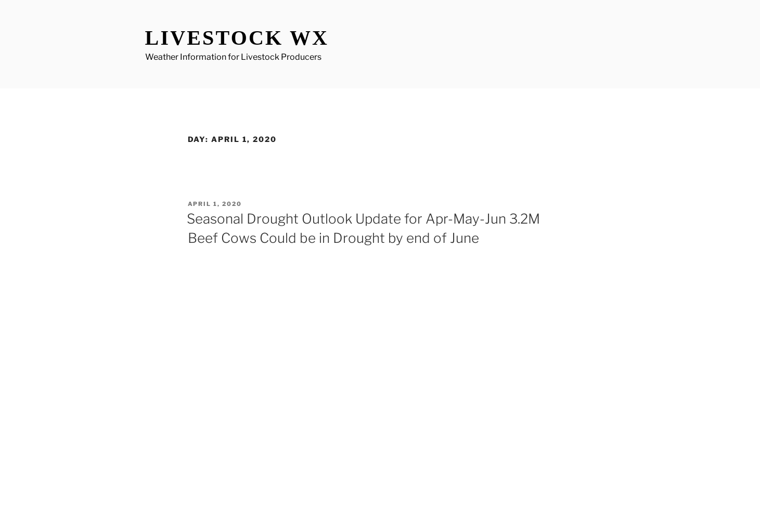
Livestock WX (237, 38)
